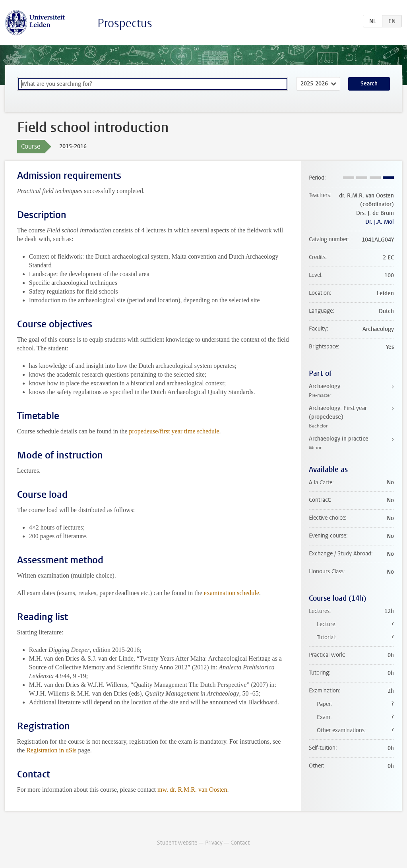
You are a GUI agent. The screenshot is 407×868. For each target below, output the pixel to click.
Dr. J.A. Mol (380, 222)
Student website (177, 843)
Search (369, 84)
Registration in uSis (51, 750)
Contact (240, 843)
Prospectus (125, 23)
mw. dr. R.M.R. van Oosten (192, 790)
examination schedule (232, 593)
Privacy (214, 843)
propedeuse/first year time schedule (174, 431)
